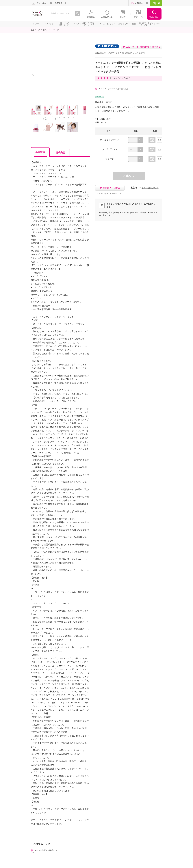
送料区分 (99, 123)
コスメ (46, 30)
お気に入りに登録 (112, 188)
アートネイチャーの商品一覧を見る (114, 89)
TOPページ (35, 30)
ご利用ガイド (152, 213)
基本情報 (40, 152)
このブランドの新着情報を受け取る (143, 47)
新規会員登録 (61, 3)
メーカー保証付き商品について (44, 852)
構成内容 (60, 153)
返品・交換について (150, 188)
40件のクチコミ (122, 78)
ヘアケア (55, 30)
